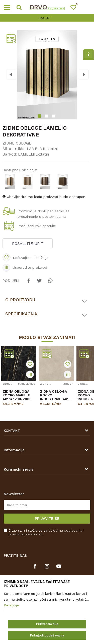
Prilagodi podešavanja (47, 635)
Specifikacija (21, 314)
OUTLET (46, 18)
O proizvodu (20, 300)
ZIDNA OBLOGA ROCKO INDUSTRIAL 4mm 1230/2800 (56, 395)
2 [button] (47, 117)
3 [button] (54, 117)
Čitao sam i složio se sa (46, 532)
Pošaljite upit (28, 244)
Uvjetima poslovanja (65, 530)
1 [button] (40, 117)
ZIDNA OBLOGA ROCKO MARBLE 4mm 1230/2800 (17, 395)
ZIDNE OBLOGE (17, 143)
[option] (47, 18)
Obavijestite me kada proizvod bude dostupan (44, 197)
